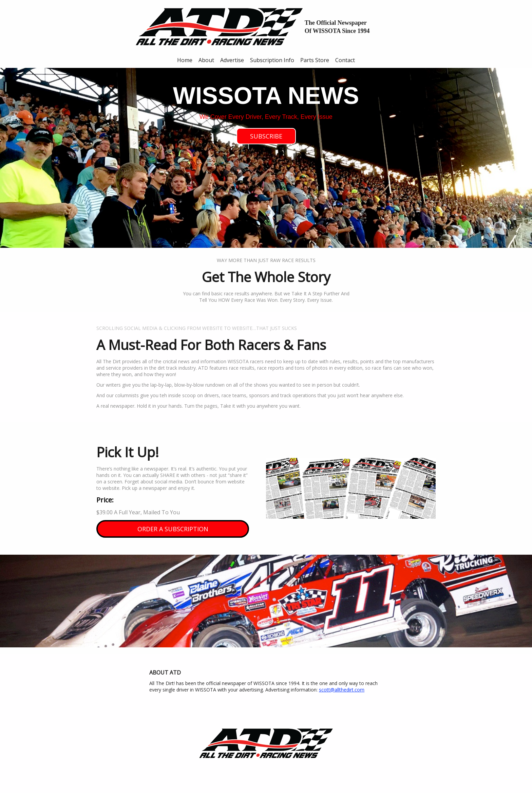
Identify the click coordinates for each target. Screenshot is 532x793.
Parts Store (315, 60)
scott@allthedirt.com (342, 690)
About (206, 60)
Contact (345, 60)
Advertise (232, 60)
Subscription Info (272, 60)
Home (185, 60)
